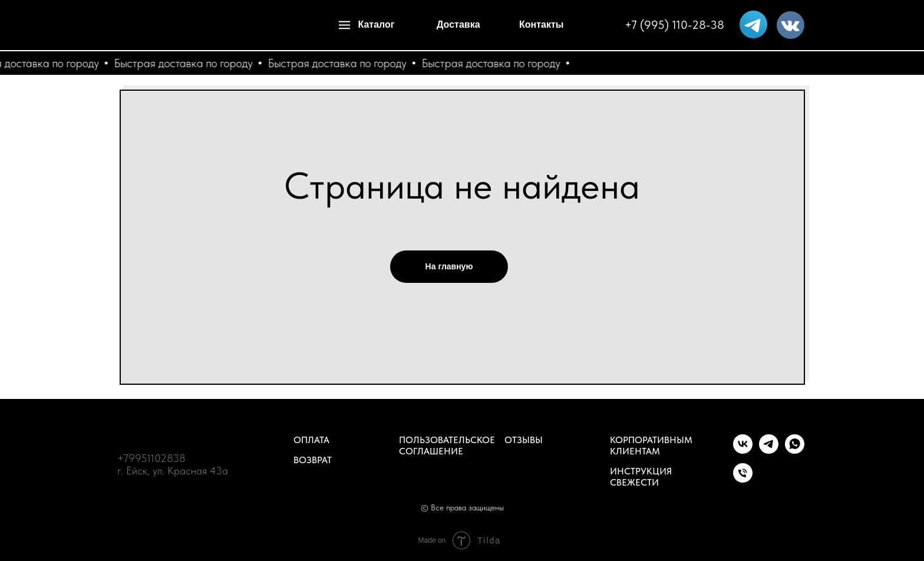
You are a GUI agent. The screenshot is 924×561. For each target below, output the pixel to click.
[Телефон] (743, 479)
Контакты (541, 24)
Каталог (377, 24)
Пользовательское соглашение (447, 445)
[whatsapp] (795, 451)
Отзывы (524, 440)
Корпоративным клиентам (651, 445)
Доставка (458, 24)
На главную (449, 266)
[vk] (743, 451)
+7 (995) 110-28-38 (674, 25)
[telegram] (769, 451)
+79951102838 (151, 458)
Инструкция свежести (641, 477)
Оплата (311, 440)
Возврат (313, 460)
